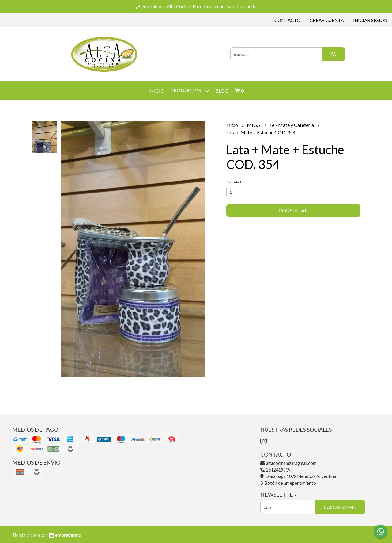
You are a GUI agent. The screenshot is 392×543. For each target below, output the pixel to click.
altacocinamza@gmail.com (288, 463)
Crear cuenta (327, 20)
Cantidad (234, 182)
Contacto (287, 20)
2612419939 (275, 470)
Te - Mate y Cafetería (292, 125)
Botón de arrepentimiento (288, 483)
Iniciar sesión (370, 20)
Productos (190, 91)
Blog (222, 91)
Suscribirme (340, 507)
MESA (254, 125)
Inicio (156, 91)
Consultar (293, 210)
